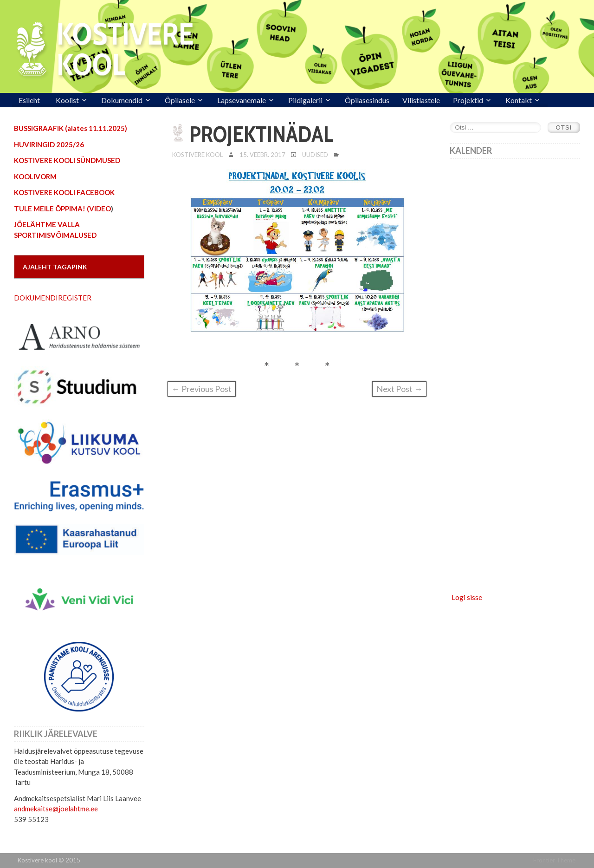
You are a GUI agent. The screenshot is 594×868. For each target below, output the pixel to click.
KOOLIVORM (35, 176)
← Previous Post (202, 389)
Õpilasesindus (367, 100)
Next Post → (399, 389)
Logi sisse (467, 597)
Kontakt (519, 100)
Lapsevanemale (242, 100)
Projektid (468, 100)
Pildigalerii (305, 100)
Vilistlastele (421, 100)
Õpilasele (180, 100)
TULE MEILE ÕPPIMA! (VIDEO (62, 209)
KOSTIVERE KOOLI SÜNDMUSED (67, 160)
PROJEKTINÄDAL (261, 134)
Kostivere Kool (197, 155)
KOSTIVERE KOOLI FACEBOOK (64, 192)
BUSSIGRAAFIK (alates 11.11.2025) (71, 128)
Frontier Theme (554, 860)
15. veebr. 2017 (262, 155)
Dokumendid (122, 100)
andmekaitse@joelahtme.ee (56, 809)
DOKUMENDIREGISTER (53, 298)
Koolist (67, 100)
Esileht (29, 100)
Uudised (315, 155)
